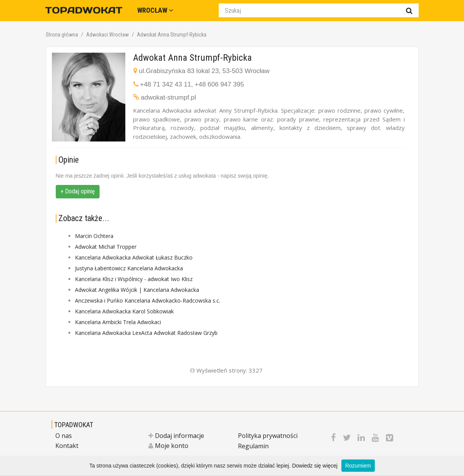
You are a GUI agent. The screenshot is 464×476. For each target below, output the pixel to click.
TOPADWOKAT (74, 425)
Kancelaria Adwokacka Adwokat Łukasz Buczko (134, 257)
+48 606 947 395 (220, 84)
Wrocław (155, 10)
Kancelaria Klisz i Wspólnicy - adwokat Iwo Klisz (134, 279)
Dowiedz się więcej (315, 466)
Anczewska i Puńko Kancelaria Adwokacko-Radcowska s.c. (148, 300)
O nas (64, 436)
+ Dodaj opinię (78, 191)
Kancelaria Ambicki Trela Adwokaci (118, 322)
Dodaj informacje (176, 436)
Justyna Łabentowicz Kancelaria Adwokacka (129, 268)
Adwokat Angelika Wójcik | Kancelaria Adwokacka (137, 290)
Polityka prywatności (268, 436)
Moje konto (168, 446)
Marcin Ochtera (94, 236)
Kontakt (67, 446)
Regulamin (253, 446)
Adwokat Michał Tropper (106, 247)
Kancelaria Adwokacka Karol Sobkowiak (124, 311)
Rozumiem (358, 466)
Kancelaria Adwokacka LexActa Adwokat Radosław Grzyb (146, 333)
